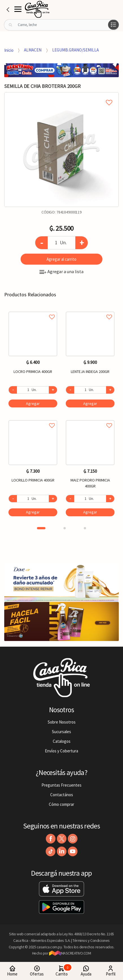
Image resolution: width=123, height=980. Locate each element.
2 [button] (65, 528)
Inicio (9, 50)
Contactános (62, 795)
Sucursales (61, 732)
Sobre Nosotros (62, 722)
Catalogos (62, 741)
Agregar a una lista (61, 271)
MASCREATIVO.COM (70, 953)
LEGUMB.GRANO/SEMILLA (75, 50)
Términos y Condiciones (91, 940)
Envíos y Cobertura (61, 751)
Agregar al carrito (61, 259)
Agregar (33, 403)
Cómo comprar (61, 804)
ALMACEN (33, 50)
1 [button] (41, 528)
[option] (61, 150)
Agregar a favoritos (33, 311)
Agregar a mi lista (61, 96)
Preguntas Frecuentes (61, 785)
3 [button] (85, 528)
